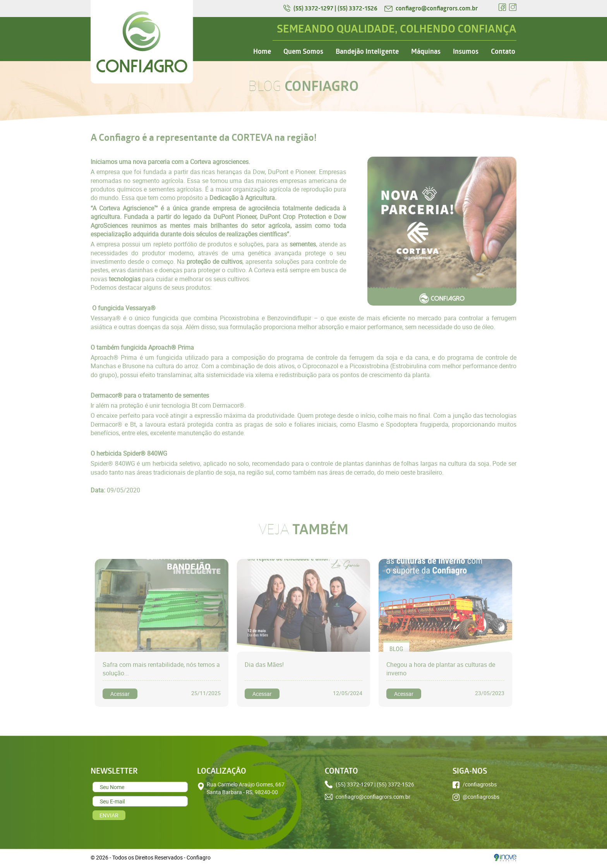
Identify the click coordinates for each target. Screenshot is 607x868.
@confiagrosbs (476, 797)
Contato (503, 51)
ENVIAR (109, 815)
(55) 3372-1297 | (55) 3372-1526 (331, 8)
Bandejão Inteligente (367, 51)
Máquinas (426, 51)
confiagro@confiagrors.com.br (431, 8)
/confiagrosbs (475, 784)
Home (262, 51)
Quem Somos (303, 51)
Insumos (466, 51)
